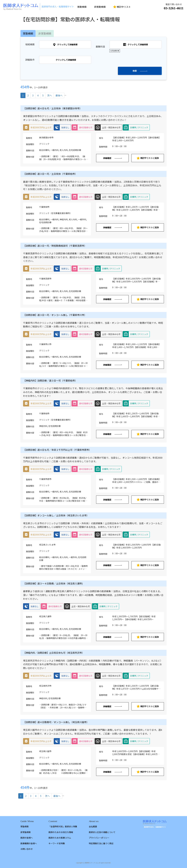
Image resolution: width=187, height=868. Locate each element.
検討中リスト (122, 7)
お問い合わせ (27, 849)
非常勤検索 (100, 7)
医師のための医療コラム (60, 838)
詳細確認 (107, 158)
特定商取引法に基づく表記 (101, 843)
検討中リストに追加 (148, 158)
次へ (50, 95)
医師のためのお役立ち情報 (61, 832)
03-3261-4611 (174, 8)
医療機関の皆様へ (29, 843)
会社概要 (93, 826)
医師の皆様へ (27, 838)
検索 (135, 71)
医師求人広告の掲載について (102, 832)
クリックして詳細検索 (65, 45)
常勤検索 (82, 7)
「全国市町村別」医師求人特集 (63, 826)
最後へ (59, 95)
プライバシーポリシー (99, 838)
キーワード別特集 (57, 843)
